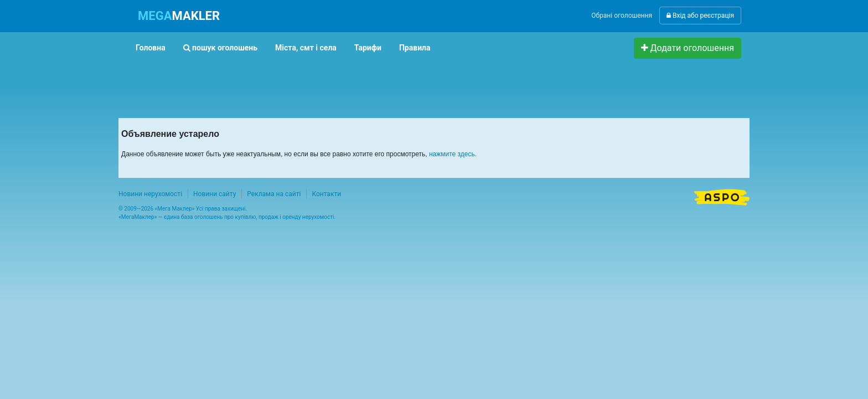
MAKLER (179, 16)
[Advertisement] (328, 84)
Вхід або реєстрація (700, 16)
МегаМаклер (138, 217)
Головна (151, 48)
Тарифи (368, 48)
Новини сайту (215, 194)
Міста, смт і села (306, 48)
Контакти (326, 194)
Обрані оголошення (622, 16)
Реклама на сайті (274, 194)
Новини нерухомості (150, 194)
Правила (415, 48)
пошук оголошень (220, 48)
